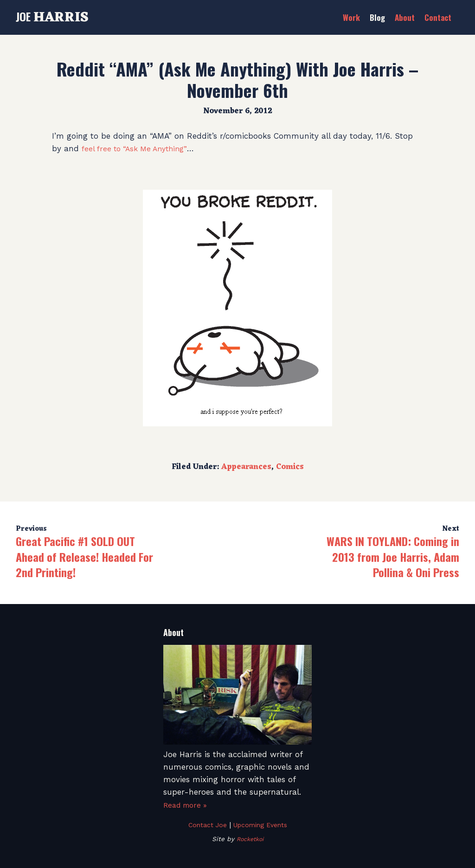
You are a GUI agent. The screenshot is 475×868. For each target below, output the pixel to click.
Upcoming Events (261, 825)
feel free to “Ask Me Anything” (138, 148)
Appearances (246, 467)
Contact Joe (204, 825)
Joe (52, 16)
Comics (290, 467)
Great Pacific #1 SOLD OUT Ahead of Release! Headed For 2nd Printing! (84, 556)
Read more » (188, 805)
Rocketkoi (250, 839)
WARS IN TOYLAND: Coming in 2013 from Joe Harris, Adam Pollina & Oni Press (393, 556)
